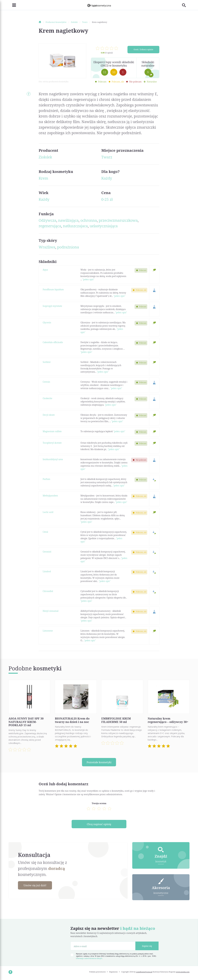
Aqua (45, 270)
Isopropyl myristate (52, 306)
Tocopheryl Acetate (52, 443)
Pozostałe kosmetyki (99, 762)
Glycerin (47, 322)
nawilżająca (68, 220)
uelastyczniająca (104, 226)
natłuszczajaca (75, 226)
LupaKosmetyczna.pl (144, 973)
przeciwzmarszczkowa (118, 220)
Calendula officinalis (53, 342)
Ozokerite (47, 398)
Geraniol (47, 552)
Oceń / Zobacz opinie (143, 50)
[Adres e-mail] (103, 947)
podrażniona (68, 247)
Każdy (107, 178)
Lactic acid (48, 512)
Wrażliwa (47, 247)
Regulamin (113, 973)
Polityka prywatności (98, 973)
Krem (43, 178)
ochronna (89, 220)
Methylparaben (50, 496)
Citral (45, 532)
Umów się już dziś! (37, 886)
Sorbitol (47, 362)
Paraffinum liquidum (53, 289)
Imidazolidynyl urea (53, 459)
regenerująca (50, 226)
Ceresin (46, 382)
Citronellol (48, 591)
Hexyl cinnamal (51, 611)
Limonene (48, 631)
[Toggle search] (186, 5)
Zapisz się (147, 947)
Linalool (47, 571)
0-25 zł (107, 199)
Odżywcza (47, 220)
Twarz (107, 157)
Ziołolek (45, 157)
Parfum (46, 479)
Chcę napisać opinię (99, 825)
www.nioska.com (183, 973)
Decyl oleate (49, 415)
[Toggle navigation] (12, 5)
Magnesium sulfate (52, 431)
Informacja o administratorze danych (89, 960)
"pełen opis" (88, 279)
